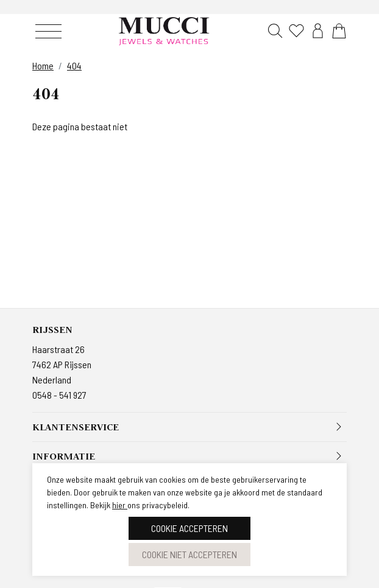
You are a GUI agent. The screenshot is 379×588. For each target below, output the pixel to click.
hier (120, 505)
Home (43, 65)
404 (74, 65)
